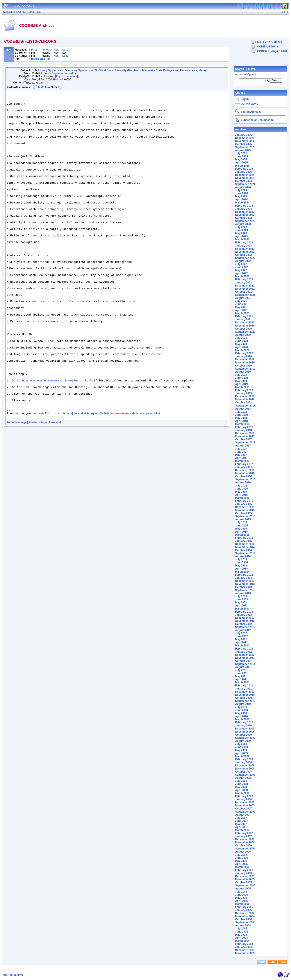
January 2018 (243, 430)
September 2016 (245, 479)
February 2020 (244, 353)
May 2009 (241, 750)
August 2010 (243, 704)
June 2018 (241, 415)
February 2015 (244, 538)
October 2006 (243, 846)
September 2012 (245, 627)
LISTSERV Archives (270, 42)
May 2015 (241, 529)
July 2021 (241, 301)
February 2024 (244, 206)
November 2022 (245, 252)
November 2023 (245, 215)
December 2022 (245, 249)
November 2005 (245, 879)
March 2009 (242, 756)
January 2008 (243, 799)
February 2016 (244, 501)
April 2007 (241, 827)
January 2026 (243, 135)
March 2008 (242, 793)
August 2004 (243, 926)
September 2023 (245, 221)
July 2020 (241, 338)
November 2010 (245, 695)
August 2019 (243, 372)
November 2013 (245, 584)
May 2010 (241, 713)
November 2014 (245, 547)
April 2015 (241, 532)
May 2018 (241, 418)
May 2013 (241, 603)
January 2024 (243, 209)
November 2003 (245, 953)
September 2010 (245, 701)
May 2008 (241, 787)
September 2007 (245, 812)
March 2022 (242, 276)
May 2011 (241, 676)
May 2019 (241, 381)
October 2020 (243, 329)
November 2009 (245, 732)
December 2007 (245, 802)
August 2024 (243, 187)
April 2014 (241, 569)
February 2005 (244, 907)
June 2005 (241, 895)
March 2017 (242, 461)
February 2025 (244, 169)
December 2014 (245, 544)
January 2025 (243, 172)
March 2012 (242, 646)
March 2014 (242, 572)
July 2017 (241, 449)
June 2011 (241, 673)
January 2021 (243, 319)
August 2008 (243, 778)
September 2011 (245, 664)
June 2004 (241, 932)
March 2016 (242, 498)
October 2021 (243, 292)
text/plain (44, 87)
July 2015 (241, 523)
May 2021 (241, 307)
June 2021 (241, 304)
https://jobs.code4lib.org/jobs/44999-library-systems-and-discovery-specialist (112, 478)
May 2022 (241, 270)
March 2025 (242, 166)
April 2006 (241, 864)
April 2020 (241, 347)
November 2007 (245, 806)
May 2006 (241, 861)
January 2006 (243, 873)
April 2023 (241, 236)
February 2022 (244, 279)
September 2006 (245, 849)
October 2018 (243, 403)
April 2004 (241, 938)
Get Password (250, 104)
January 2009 (243, 762)
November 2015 (245, 510)
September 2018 (245, 406)
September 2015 (245, 516)
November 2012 (245, 621)
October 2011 (243, 661)
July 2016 (241, 486)
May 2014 (241, 566)
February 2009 (244, 759)
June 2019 (241, 378)
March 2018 (242, 424)
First (34, 50)
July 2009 (241, 744)
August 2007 (243, 815)
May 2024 (241, 196)
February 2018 (244, 427)
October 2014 (243, 550)
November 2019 (245, 363)
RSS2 (282, 962)
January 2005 (243, 910)
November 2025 (245, 141)
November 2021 (245, 289)
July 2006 (241, 855)
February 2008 (244, 796)
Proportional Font (40, 59)
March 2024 (242, 203)
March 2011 (242, 682)
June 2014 (241, 563)
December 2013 (245, 581)
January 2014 (243, 578)
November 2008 (245, 769)
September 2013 (245, 590)
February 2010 (244, 722)
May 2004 (241, 935)
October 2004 (243, 919)
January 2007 (243, 836)
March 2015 (242, 535)
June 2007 (241, 821)
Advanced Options (246, 74)
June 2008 (241, 784)
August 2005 (243, 889)
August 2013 (243, 593)
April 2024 (241, 200)
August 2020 (243, 335)
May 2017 (241, 455)
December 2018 (245, 396)
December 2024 (245, 175)
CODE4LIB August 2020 (272, 51)
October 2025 (243, 144)
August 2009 (243, 741)
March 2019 (242, 387)
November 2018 (245, 399)
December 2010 (245, 692)
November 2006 (245, 842)
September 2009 (245, 738)
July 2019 (241, 375)
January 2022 (243, 283)
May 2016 (241, 492)
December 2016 (245, 470)
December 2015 (245, 507)
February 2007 (244, 833)
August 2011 (243, 667)
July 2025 (241, 153)
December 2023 (245, 212)
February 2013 (244, 612)
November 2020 (245, 326)
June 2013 (241, 599)
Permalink (55, 488)
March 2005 (242, 904)
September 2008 (245, 775)
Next (57, 50)
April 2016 (241, 495)
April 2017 (241, 458)
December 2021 (245, 286)
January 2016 (243, 504)
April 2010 (241, 716)
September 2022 (245, 258)
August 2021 (243, 298)
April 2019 (241, 384)
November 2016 (245, 473)
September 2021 (245, 295)
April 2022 (241, 273)
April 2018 (241, 421)
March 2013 (242, 609)
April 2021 (241, 310)
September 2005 (245, 886)
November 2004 (245, 916)
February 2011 (244, 686)
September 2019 (245, 369)
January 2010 (243, 726)
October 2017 (243, 439)
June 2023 (241, 230)
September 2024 (245, 184)
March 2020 (242, 350)
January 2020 (243, 356)
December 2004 (245, 913)
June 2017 (241, 452)
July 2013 (241, 596)
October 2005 (243, 882)
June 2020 (241, 341)
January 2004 (243, 947)
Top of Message (17, 488)
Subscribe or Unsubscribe (257, 120)
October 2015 (243, 513)
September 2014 (245, 553)
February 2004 (244, 944)
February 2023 (244, 243)
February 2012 (244, 649)
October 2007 (243, 809)
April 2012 (241, 642)
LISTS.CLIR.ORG (12, 975)
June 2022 (241, 267)
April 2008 (241, 790)
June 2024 (241, 193)
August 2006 (243, 852)
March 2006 (242, 867)
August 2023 (243, 224)
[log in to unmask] (63, 73)
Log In (245, 99)
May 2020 (241, 344)
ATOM (261, 962)
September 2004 (245, 922)
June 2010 (241, 710)
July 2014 (241, 559)
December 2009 (245, 729)
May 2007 (241, 824)
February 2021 (244, 316)
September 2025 (245, 147)
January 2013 (243, 615)
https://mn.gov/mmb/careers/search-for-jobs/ (50, 439)
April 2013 (241, 606)
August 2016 (243, 483)
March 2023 (242, 240)
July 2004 (241, 929)
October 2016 (243, 476)
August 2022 (243, 261)
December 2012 (245, 618)
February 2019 (244, 390)
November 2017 (245, 436)
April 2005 (241, 901)
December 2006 (245, 839)
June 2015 (241, 526)
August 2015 (243, 519)
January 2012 (243, 652)
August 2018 (243, 409)
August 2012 (243, 630)
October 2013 (243, 587)
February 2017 (244, 464)
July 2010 (241, 707)
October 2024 (243, 181)
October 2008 (243, 772)
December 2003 (245, 950)
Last (65, 50)
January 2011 (243, 689)
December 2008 (245, 766)
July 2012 (241, 633)
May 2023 (241, 233)
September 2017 (245, 443)
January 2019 (243, 393)
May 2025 (241, 160)
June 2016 (241, 489)
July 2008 (241, 781)
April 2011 (241, 679)
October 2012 (243, 624)
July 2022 (241, 264)
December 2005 (245, 876)
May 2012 (241, 639)
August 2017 (243, 446)
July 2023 (241, 227)
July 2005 (241, 892)
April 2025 (241, 163)
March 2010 (242, 719)
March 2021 (242, 313)
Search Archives (245, 69)
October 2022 (243, 255)
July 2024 (241, 190)
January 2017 (243, 467)
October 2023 (243, 218)
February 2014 (244, 575)
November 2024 (245, 178)
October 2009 (243, 735)
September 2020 (245, 332)
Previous (45, 50)
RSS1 (272, 962)
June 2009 (241, 747)
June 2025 (241, 156)
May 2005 (241, 898)
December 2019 (245, 359)
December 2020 (245, 323)
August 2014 (243, 556)
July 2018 (241, 412)
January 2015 (243, 541)
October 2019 (243, 366)
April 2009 (241, 753)
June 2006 (241, 858)
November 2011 (245, 658)
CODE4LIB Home (268, 47)
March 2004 (242, 941)
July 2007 (241, 818)
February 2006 (244, 870)
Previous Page (38, 488)
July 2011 (241, 670)
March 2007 (242, 830)
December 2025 (245, 138)
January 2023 (243, 246)
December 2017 (245, 433)
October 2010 (243, 698)
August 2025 (243, 150)
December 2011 (245, 655)
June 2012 (241, 636)
